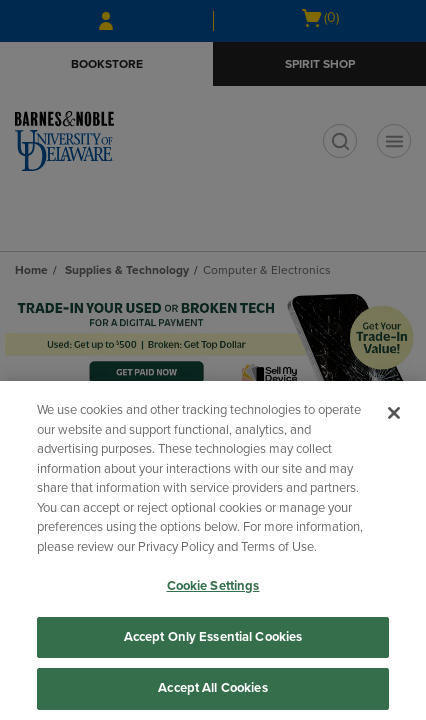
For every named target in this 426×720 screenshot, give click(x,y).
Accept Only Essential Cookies (213, 637)
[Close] (394, 413)
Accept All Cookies (212, 688)
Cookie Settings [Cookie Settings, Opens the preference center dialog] (213, 586)
